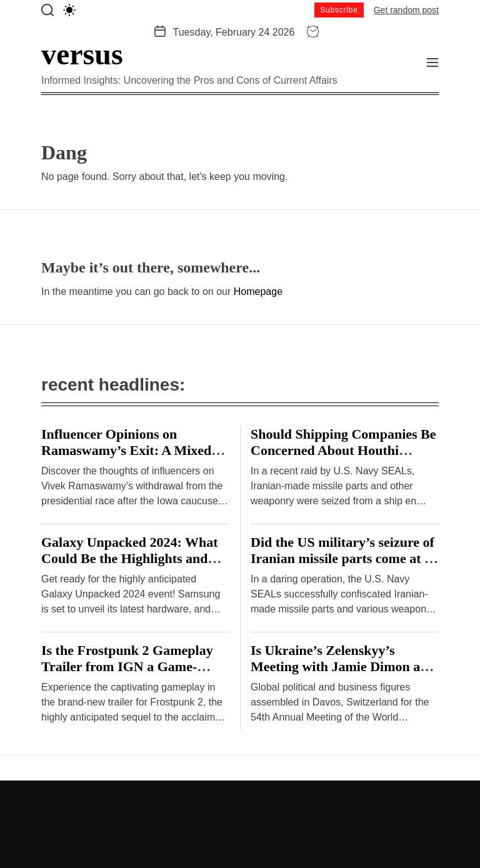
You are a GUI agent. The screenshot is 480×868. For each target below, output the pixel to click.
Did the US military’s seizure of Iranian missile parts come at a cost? (342, 558)
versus (82, 54)
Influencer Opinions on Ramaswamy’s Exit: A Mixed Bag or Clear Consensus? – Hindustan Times (126, 458)
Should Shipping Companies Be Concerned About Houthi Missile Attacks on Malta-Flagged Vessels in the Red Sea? (343, 458)
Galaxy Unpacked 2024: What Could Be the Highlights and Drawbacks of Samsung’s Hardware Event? (130, 566)
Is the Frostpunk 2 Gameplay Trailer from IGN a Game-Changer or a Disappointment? (132, 666)
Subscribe (339, 10)
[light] (69, 10)
